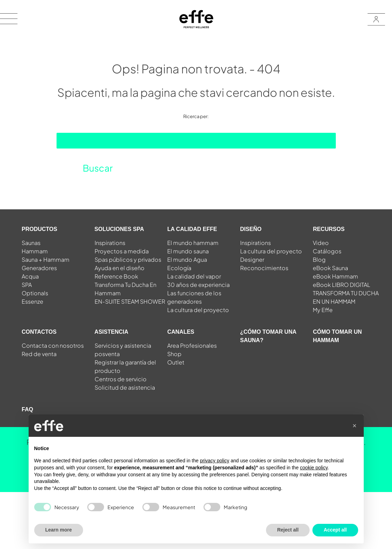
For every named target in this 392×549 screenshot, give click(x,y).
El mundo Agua (187, 259)
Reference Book (116, 276)
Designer (252, 259)
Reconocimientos (264, 268)
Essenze (32, 301)
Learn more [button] (59, 530)
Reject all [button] (288, 530)
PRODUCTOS (39, 229)
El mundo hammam (193, 243)
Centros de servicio (121, 379)
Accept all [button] (335, 530)
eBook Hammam (335, 276)
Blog (319, 259)
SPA (27, 285)
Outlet (176, 362)
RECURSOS (329, 229)
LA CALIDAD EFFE (192, 229)
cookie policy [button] (314, 468)
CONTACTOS (39, 332)
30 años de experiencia (198, 285)
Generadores (39, 268)
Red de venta (39, 354)
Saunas (31, 243)
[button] (355, 426)
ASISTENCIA (112, 332)
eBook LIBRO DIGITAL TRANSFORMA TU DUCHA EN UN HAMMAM (346, 293)
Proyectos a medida (122, 251)
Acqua (30, 276)
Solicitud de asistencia (125, 387)
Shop (174, 354)
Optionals (35, 293)
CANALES (181, 332)
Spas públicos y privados (128, 259)
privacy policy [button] (215, 461)
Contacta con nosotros (53, 345)
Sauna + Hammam (46, 259)
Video (321, 243)
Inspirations (110, 243)
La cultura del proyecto (198, 310)
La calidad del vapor (194, 276)
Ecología (179, 268)
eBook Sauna (330, 268)
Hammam (35, 251)
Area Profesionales (192, 345)
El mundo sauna (188, 251)
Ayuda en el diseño (120, 268)
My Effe (323, 310)
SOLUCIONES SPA (119, 229)
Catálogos (327, 251)
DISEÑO (251, 229)
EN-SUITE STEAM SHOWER (130, 301)
